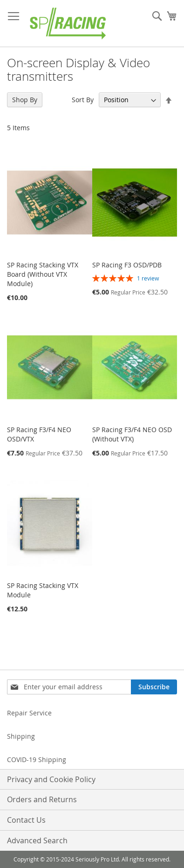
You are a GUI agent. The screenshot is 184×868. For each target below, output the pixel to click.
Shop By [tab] (25, 100)
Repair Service (29, 713)
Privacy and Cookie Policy (51, 779)
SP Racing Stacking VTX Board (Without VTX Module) (43, 274)
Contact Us (26, 820)
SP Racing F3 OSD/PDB (127, 265)
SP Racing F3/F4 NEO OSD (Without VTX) (132, 434)
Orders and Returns (42, 799)
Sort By (83, 100)
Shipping (21, 736)
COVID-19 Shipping (37, 759)
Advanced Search (37, 840)
